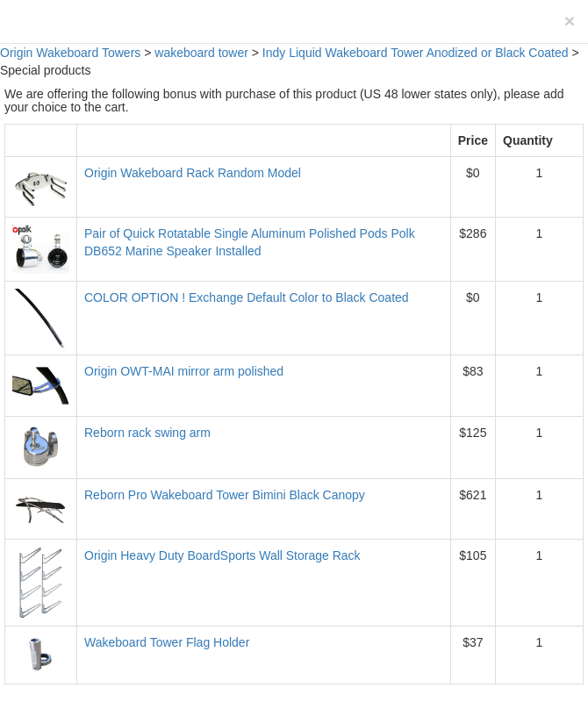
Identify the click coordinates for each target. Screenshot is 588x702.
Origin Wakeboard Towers (70, 53)
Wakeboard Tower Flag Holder (167, 642)
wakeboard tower (201, 53)
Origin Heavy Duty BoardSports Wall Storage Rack (222, 555)
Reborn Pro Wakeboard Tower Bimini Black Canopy (225, 495)
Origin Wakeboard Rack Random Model (193, 173)
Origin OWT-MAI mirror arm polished (184, 371)
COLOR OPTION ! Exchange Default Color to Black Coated (247, 297)
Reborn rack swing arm (147, 433)
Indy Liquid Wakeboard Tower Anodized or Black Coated (416, 53)
